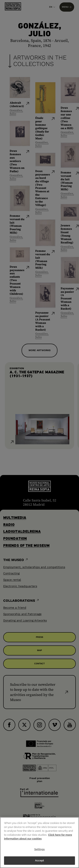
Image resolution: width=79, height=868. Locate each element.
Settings (39, 849)
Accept (39, 860)
